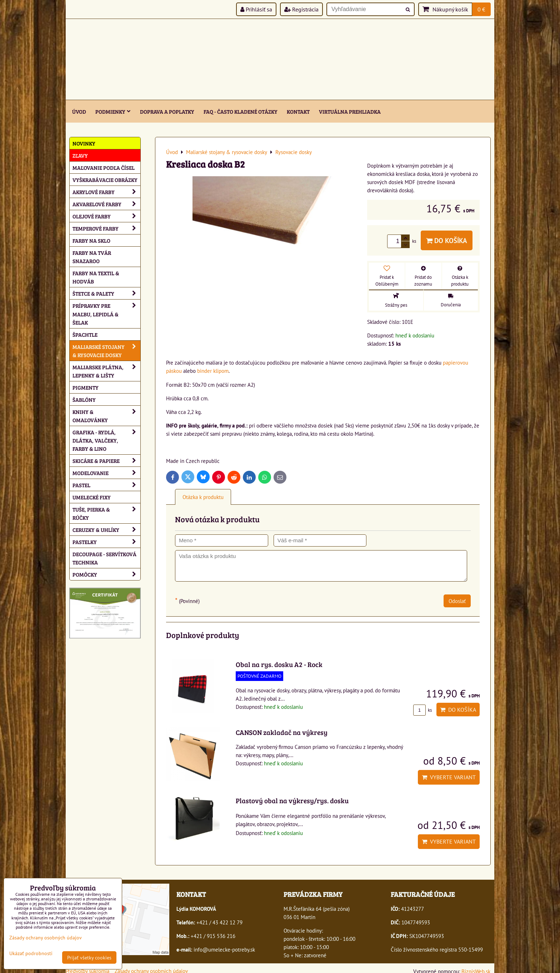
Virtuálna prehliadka (350, 111)
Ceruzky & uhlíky (106, 530)
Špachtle (85, 334)
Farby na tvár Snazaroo (92, 257)
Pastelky (106, 542)
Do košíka (447, 240)
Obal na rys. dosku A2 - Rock (279, 664)
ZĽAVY (80, 155)
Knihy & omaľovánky (106, 416)
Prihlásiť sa (256, 9)
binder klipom (213, 371)
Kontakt (298, 111)
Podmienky (113, 111)
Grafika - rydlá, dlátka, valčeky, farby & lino (106, 440)
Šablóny (84, 399)
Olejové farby (106, 216)
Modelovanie (106, 473)
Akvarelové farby (106, 204)
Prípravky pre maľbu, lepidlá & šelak (106, 314)
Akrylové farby (106, 192)
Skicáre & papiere (106, 461)
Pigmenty (86, 387)
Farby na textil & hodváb (96, 277)
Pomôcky (106, 574)
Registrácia (301, 9)
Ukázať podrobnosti (31, 953)
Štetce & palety (106, 293)
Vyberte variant (449, 777)
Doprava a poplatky (167, 111)
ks (422, 710)
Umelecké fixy (92, 497)
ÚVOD (79, 111)
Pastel (106, 485)
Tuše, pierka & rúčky (106, 513)
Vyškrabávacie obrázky (105, 180)
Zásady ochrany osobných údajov (46, 937)
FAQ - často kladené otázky (241, 111)
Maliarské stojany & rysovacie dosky (106, 351)
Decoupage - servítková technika (104, 558)
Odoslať (457, 601)
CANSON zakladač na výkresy (282, 732)
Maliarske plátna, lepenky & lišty (106, 371)
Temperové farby (106, 228)
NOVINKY (84, 143)
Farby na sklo (91, 240)
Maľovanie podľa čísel (104, 167)
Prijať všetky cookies (89, 957)
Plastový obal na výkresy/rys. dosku (292, 800)
